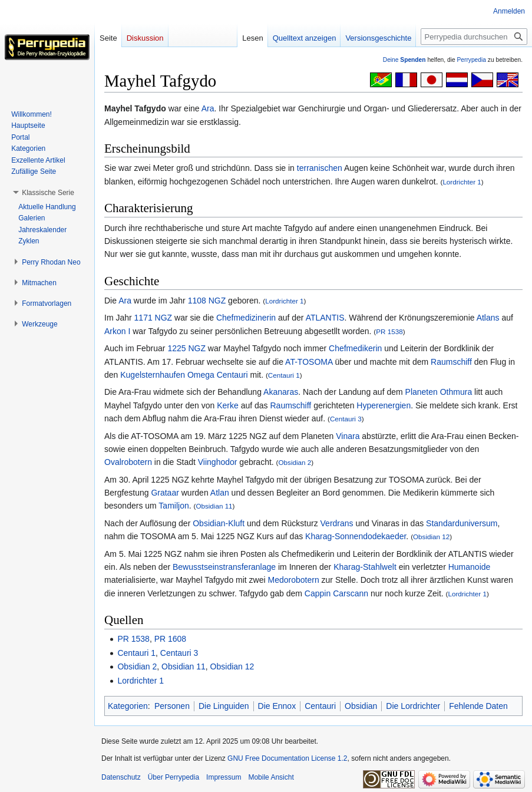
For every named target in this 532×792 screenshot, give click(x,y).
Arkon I (117, 331)
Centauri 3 (346, 419)
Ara (208, 108)
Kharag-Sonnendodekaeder (356, 536)
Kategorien (128, 706)
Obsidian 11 (214, 506)
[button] (48, 193)
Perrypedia (471, 60)
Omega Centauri (218, 375)
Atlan (220, 493)
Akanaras (281, 392)
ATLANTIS (325, 318)
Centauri (320, 706)
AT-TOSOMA (309, 362)
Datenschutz (121, 777)
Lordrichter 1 (462, 182)
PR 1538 (389, 331)
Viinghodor (218, 462)
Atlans (488, 318)
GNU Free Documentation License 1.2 (287, 758)
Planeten (422, 392)
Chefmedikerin (355, 348)
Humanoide (470, 567)
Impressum (224, 777)
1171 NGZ (153, 318)
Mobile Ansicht (271, 777)
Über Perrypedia (174, 777)
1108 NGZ (207, 301)
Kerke (228, 405)
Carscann (351, 593)
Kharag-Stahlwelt (365, 567)
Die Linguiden (224, 706)
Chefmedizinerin (246, 318)
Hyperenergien (384, 405)
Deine (404, 60)
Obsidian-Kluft (219, 523)
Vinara (348, 436)
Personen (172, 706)
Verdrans (337, 523)
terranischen (320, 168)
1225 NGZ (186, 348)
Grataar (165, 493)
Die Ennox (277, 706)
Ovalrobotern (128, 462)
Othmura (456, 392)
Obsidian (361, 706)
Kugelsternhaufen (153, 375)
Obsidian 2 (295, 462)
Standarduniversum (462, 523)
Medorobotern (294, 580)
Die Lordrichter (413, 706)
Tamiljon (174, 506)
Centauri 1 (284, 375)
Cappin (318, 593)
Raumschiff (451, 362)
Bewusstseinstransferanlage (224, 567)
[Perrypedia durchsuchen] (474, 37)
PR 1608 (170, 639)
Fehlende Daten (478, 706)
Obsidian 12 (431, 537)
